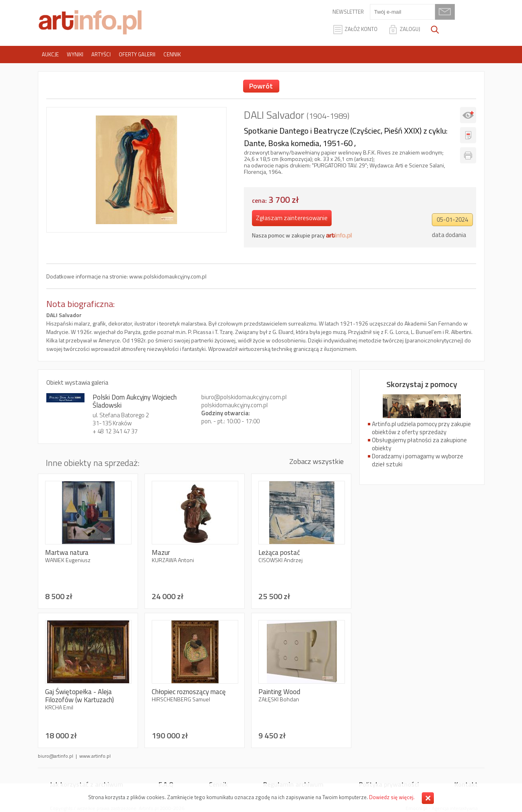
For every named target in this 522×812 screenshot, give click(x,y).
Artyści (101, 54)
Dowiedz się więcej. (392, 797)
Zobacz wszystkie (317, 461)
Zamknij (428, 798)
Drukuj (468, 155)
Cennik (172, 54)
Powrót (261, 86)
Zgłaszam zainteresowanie (292, 218)
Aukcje (50, 54)
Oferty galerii (137, 54)
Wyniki (75, 54)
